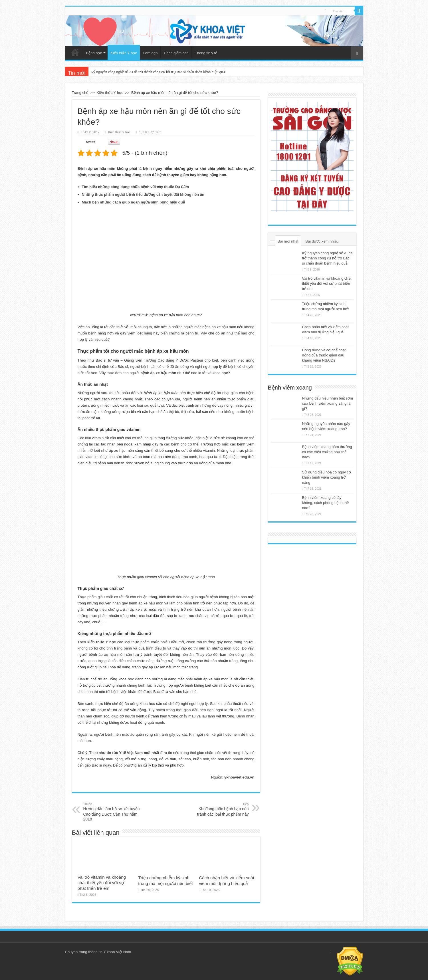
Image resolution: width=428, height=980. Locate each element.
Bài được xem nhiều (322, 241)
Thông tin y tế (206, 53)
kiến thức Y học (102, 642)
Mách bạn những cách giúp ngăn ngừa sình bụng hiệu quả (133, 202)
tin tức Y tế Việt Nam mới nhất (133, 753)
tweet (91, 142)
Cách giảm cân (176, 53)
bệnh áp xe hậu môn (158, 373)
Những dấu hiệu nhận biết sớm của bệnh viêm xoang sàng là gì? (328, 403)
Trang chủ (75, 52)
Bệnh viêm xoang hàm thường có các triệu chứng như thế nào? (327, 452)
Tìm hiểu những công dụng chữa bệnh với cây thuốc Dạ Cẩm (136, 187)
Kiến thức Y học (124, 53)
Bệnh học (94, 53)
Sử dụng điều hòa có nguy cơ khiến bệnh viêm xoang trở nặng (327, 477)
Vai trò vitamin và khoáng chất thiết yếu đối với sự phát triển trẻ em (102, 883)
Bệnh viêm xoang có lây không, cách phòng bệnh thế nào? (326, 503)
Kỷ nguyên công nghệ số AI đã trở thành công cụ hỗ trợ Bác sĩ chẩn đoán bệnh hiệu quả (158, 72)
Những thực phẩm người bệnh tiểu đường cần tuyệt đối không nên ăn (143, 194)
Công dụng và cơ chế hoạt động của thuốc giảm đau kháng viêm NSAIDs (324, 355)
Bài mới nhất (288, 241)
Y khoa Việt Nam (117, 952)
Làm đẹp (150, 53)
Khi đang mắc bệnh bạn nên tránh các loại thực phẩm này (220, 809)
